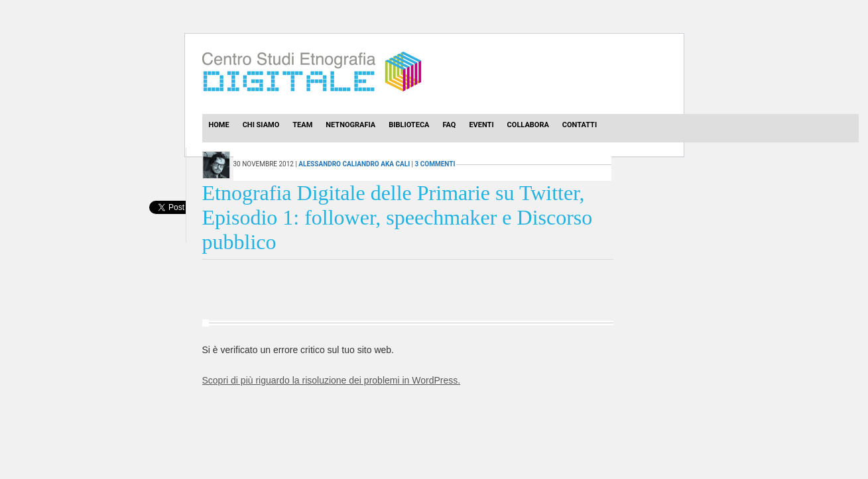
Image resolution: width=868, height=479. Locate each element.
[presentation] (167, 222)
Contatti (580, 125)
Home (219, 125)
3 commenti (435, 164)
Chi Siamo (261, 125)
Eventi (481, 125)
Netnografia (350, 125)
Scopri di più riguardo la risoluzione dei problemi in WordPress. (332, 380)
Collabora (528, 125)
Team (302, 125)
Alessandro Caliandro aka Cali (354, 164)
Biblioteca (409, 125)
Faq (449, 125)
